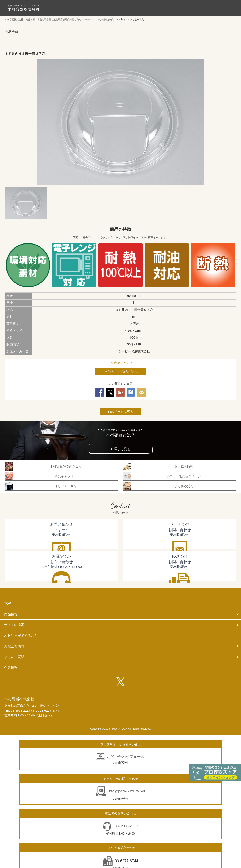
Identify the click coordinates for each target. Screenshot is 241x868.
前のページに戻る (120, 411)
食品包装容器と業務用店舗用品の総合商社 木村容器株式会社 (24, 8)
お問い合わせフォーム (126, 757)
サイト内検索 (14, 625)
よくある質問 (14, 657)
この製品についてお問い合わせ (120, 371)
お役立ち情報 (14, 646)
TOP (8, 603)
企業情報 (11, 668)
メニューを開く (228, 8)
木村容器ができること (21, 636)
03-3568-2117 (126, 826)
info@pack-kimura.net (127, 791)
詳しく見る (122, 449)
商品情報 (11, 614)
